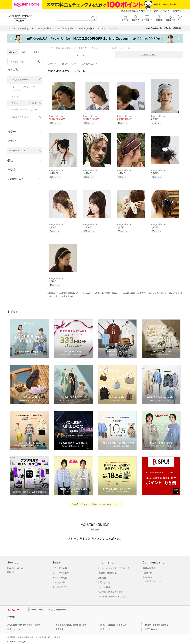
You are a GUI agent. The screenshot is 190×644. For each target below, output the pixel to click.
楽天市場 (177, 11)
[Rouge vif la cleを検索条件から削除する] (40, 151)
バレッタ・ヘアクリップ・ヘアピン (24, 89)
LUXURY (11, 571)
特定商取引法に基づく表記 (110, 591)
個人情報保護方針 (25, 636)
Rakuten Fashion (15, 567)
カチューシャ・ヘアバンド (24, 103)
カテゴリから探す (61, 577)
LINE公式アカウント (152, 580)
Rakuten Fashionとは (108, 572)
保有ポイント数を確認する (157, 624)
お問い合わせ (104, 581)
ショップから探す (61, 572)
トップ (50, 48)
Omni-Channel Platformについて (113, 596)
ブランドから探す (61, 567)
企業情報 (11, 636)
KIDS (36, 52)
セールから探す (60, 581)
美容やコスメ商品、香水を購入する (71, 624)
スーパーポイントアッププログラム (115, 567)
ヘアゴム (16, 97)
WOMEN (13, 52)
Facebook (147, 572)
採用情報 (56, 636)
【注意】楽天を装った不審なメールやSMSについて (95, 503)
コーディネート (149, 55)
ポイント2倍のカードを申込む (113, 624)
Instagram (148, 576)
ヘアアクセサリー (19, 80)
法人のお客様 (104, 586)
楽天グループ (161, 11)
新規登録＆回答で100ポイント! (136, 11)
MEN (25, 52)
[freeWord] (25, 62)
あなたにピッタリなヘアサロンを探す (24, 624)
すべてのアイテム (61, 586)
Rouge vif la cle (63, 48)
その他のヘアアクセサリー (24, 110)
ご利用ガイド (104, 577)
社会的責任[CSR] (43, 636)
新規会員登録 (149, 567)
